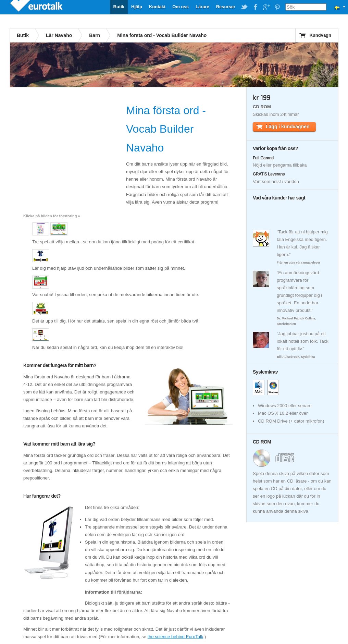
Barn (95, 35)
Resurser (226, 7)
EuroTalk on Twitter (244, 7)
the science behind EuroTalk (176, 637)
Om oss (181, 7)
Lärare (202, 7)
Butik (119, 7)
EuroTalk (37, 7)
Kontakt (157, 7)
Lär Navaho (59, 35)
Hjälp (137, 7)
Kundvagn (320, 35)
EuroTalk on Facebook (255, 7)
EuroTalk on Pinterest (277, 7)
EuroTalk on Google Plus (266, 7)
